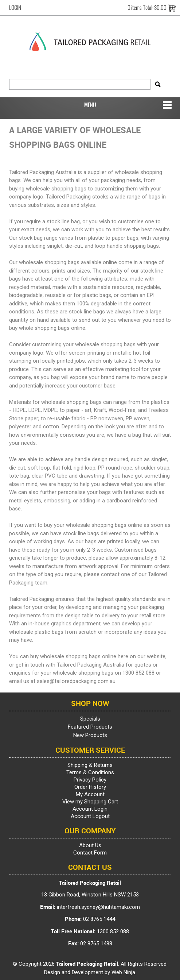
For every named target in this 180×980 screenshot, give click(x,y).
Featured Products (90, 727)
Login (15, 8)
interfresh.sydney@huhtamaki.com (98, 907)
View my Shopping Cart (90, 802)
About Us (90, 845)
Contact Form (90, 853)
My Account (90, 794)
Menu (90, 105)
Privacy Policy (90, 780)
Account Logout (90, 816)
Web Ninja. (124, 972)
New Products (90, 735)
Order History (90, 787)
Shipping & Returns (90, 765)
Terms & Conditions (90, 772)
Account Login (90, 809)
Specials (90, 719)
